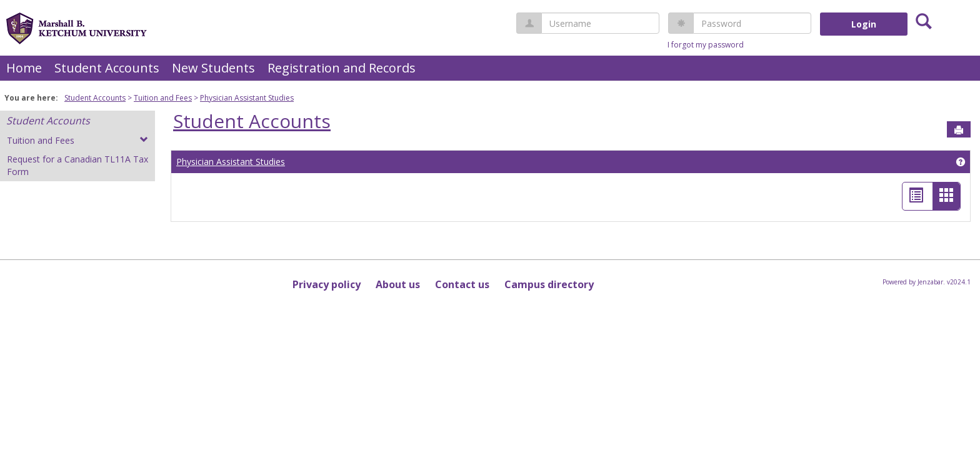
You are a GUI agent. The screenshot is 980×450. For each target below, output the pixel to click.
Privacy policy (327, 284)
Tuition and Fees (163, 98)
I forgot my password (706, 45)
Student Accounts (107, 68)
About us (398, 284)
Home (24, 68)
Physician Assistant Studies (247, 98)
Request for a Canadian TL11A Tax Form (77, 165)
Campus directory (549, 284)
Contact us (462, 284)
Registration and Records (342, 68)
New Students (213, 68)
